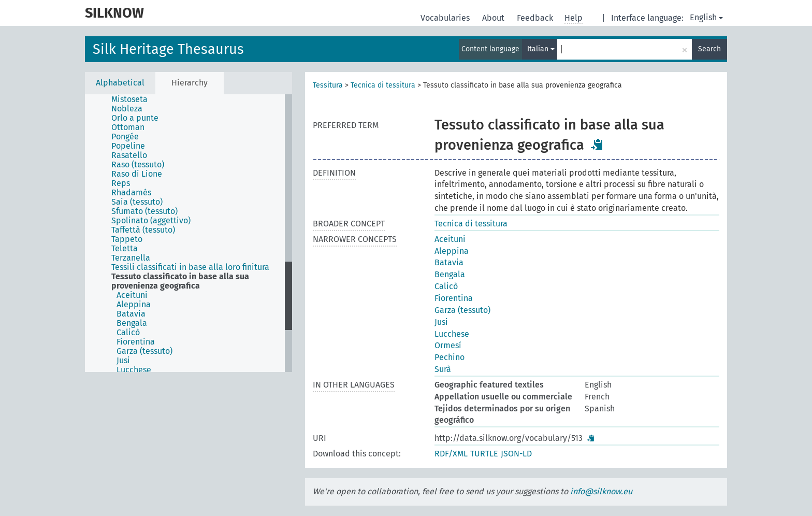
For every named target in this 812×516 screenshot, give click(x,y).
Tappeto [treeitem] (127, 239)
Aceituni (450, 239)
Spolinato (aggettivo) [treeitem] (151, 221)
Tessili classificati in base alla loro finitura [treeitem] (190, 267)
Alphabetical (120, 83)
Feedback (536, 18)
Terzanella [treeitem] (131, 258)
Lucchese (452, 334)
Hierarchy (190, 83)
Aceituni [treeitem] (132, 295)
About (494, 18)
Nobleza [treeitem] (127, 109)
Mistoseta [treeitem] (129, 99)
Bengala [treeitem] (132, 323)
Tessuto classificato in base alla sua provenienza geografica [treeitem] (180, 281)
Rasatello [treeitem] (129, 155)
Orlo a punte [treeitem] (135, 118)
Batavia (449, 262)
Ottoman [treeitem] (128, 127)
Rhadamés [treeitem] (131, 193)
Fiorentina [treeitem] (136, 342)
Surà (443, 369)
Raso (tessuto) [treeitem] (138, 165)
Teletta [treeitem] (125, 249)
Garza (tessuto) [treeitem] (144, 351)
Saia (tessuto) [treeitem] (137, 202)
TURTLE (484, 454)
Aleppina (452, 251)
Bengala (450, 274)
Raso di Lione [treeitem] (137, 174)
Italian (541, 49)
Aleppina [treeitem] (134, 305)
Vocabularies (446, 18)
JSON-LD (516, 454)
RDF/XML (451, 454)
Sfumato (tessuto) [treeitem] (144, 211)
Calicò (446, 286)
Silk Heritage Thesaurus (168, 49)
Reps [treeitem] (121, 183)
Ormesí (448, 345)
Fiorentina (454, 298)
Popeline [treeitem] (128, 146)
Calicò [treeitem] (128, 333)
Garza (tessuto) (462, 310)
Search (709, 49)
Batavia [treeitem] (131, 314)
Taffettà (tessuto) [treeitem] (143, 230)
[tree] (189, 233)
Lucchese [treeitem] (134, 370)
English (706, 17)
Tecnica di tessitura (383, 85)
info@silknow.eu (601, 491)
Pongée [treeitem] (125, 137)
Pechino (450, 357)
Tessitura (328, 85)
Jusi (441, 322)
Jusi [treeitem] (123, 361)
